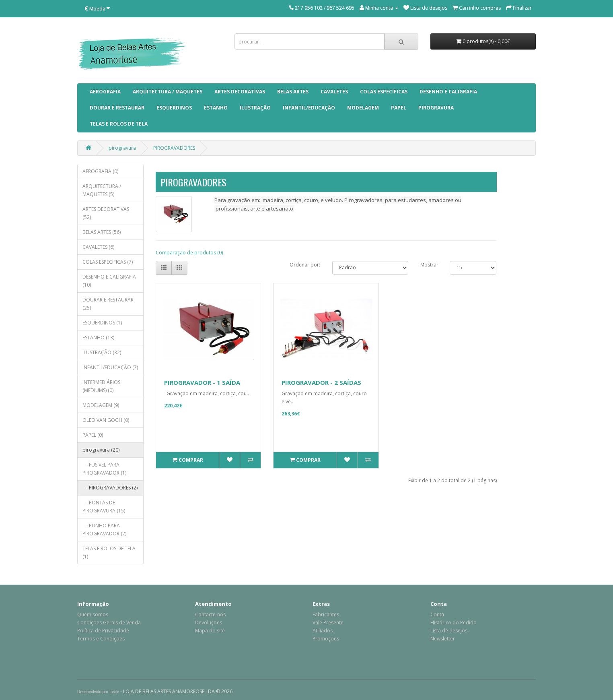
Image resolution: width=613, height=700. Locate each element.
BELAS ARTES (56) (102, 232)
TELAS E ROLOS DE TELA (119, 124)
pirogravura (436, 108)
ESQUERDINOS (174, 108)
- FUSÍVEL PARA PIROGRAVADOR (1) (104, 469)
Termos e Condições (101, 639)
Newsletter (443, 639)
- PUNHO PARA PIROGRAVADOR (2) (104, 530)
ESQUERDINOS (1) (102, 323)
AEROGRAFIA (105, 92)
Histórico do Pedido (454, 623)
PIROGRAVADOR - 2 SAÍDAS (321, 382)
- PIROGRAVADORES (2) (110, 488)
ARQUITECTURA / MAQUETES (168, 92)
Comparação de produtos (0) (189, 253)
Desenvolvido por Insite (98, 692)
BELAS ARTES (293, 92)
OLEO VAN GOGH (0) (106, 420)
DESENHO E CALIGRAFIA (448, 92)
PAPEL (399, 108)
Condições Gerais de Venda (109, 623)
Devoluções (209, 623)
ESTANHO (216, 108)
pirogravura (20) (101, 450)
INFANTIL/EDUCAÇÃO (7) (110, 367)
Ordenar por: (305, 265)
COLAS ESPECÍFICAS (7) (108, 262)
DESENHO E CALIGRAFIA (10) (109, 281)
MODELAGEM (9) (101, 405)
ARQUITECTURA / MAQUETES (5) (102, 190)
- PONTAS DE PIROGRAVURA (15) (104, 507)
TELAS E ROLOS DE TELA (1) (109, 552)
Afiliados (323, 631)
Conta (437, 614)
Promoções (326, 639)
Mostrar (429, 265)
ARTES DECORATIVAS (240, 92)
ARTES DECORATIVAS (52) (106, 213)
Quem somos (93, 614)
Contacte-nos (210, 614)
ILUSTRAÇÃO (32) (102, 352)
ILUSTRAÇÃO (255, 108)
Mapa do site (210, 631)
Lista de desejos (449, 631)
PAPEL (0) (93, 435)
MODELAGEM (363, 108)
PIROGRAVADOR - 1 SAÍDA (202, 382)
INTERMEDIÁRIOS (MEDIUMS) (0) (101, 386)
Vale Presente (328, 623)
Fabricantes (326, 614)
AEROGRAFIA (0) (100, 171)
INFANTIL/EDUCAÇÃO (309, 108)
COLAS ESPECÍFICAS (384, 92)
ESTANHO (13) (98, 338)
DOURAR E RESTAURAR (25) (108, 304)
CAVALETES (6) (98, 247)
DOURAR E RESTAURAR (117, 108)
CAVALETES (334, 92)
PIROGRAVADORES (174, 148)
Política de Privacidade (103, 631)
